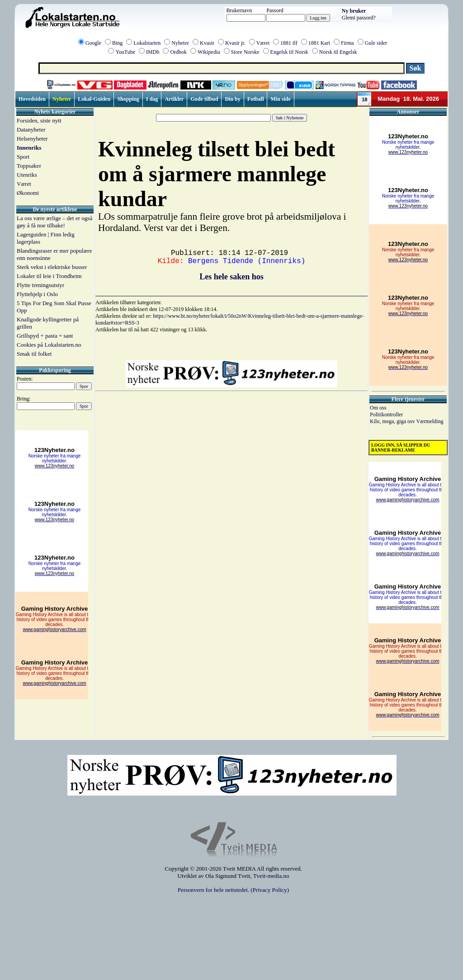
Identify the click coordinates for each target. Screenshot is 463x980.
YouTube (125, 52)
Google (93, 43)
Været (263, 43)
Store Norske (245, 52)
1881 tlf (289, 43)
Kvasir (207, 43)
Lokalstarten (147, 43)
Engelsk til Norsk (289, 52)
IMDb (153, 52)
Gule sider (376, 43)
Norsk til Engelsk (338, 52)
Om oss (378, 408)
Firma (347, 43)
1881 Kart (319, 43)
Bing (117, 43)
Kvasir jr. (235, 43)
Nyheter (180, 43)
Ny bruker (354, 11)
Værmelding (430, 421)
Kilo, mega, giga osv (393, 421)
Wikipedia (209, 52)
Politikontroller (386, 415)
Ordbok (178, 52)
